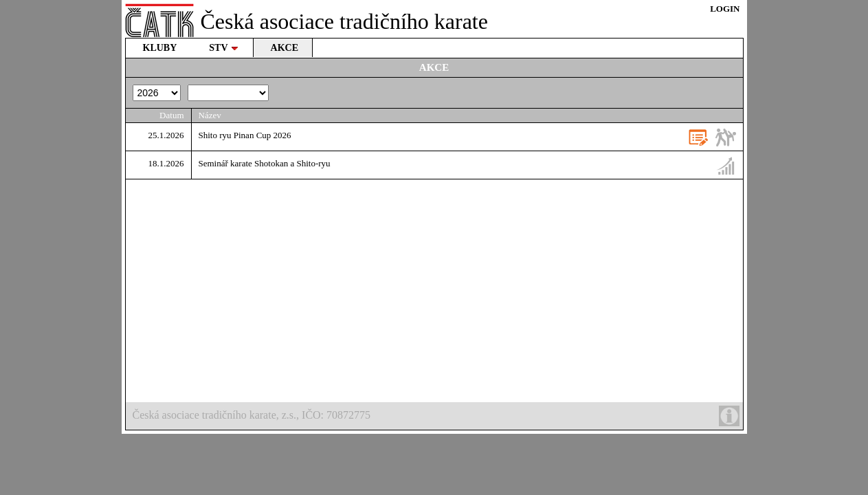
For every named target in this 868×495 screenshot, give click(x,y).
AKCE (285, 48)
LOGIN (725, 9)
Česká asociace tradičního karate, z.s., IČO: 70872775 (436, 416)
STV (223, 48)
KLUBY (160, 48)
